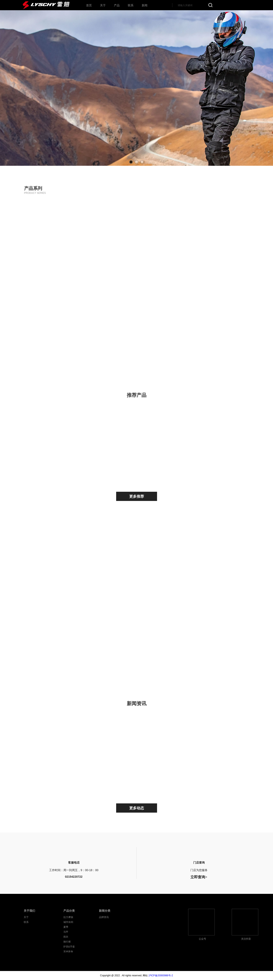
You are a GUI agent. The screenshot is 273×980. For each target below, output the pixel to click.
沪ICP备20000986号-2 (161, 975)
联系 (26, 922)
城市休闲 (137, 229)
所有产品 (218, 346)
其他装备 (137, 346)
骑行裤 (218, 288)
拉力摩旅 (56, 229)
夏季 (218, 229)
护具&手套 (56, 346)
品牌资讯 (104, 917)
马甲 (137, 288)
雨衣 (56, 288)
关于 (26, 917)
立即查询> (199, 877)
